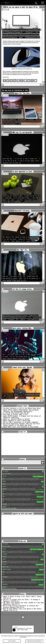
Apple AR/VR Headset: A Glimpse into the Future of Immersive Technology (22, 417)
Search (43, 463)
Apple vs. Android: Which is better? (17, 419)
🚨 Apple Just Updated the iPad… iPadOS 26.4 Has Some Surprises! (23, 603)
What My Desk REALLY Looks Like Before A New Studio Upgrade (22, 610)
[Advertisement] (23, 444)
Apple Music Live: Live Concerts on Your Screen (21, 427)
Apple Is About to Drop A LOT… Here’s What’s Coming (22, 596)
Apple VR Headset (26, 41)
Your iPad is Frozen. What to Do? (15, 414)
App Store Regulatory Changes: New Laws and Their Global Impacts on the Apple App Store (22, 424)
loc (23, 492)
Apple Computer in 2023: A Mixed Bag (17, 421)
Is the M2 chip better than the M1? (16, 413)
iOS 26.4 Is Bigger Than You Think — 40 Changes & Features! (22, 600)
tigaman (26, 630)
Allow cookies (12, 642)
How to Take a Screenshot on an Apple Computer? (21, 422)
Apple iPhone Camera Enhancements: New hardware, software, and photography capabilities (21, 411)
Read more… (6, 77)
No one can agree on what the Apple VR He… (22, 7)
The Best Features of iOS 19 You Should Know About (22, 408)
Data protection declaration (34, 642)
